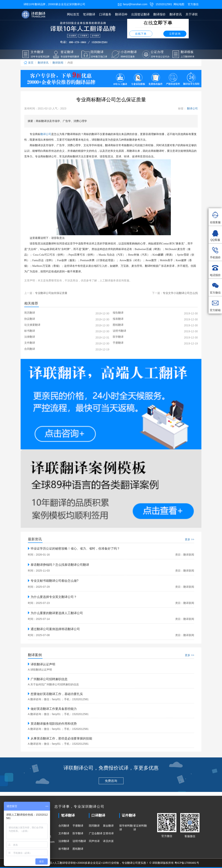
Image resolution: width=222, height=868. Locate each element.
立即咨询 (175, 34)
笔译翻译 (89, 14)
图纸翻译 (78, 849)
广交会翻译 (96, 833)
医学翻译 (78, 833)
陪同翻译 (94, 826)
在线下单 (141, 34)
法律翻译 (64, 841)
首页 (28, 63)
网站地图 (179, 4)
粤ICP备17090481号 (187, 863)
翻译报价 (159, 14)
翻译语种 (121, 14)
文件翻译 (64, 833)
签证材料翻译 (140, 828)
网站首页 (73, 14)
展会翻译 (108, 826)
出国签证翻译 (140, 14)
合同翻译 (64, 826)
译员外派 (108, 841)
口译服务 (105, 14)
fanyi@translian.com (133, 4)
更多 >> (189, 539)
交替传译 (108, 833)
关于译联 (192, 14)
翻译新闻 (58, 63)
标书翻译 (64, 849)
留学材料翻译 (126, 828)
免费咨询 (111, 781)
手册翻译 (78, 826)
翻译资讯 (176, 14)
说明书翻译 (79, 841)
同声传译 (94, 841)
